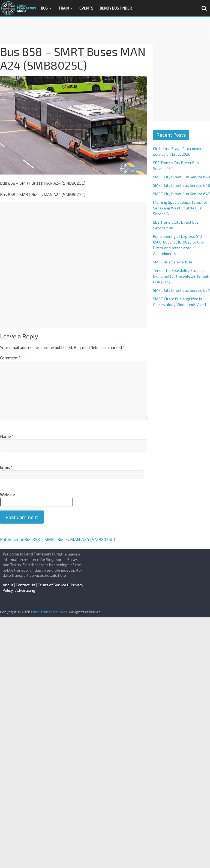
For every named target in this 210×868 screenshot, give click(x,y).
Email (6, 467)
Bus (44, 8)
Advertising (25, 590)
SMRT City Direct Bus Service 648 (181, 185)
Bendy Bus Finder (116, 8)
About (8, 585)
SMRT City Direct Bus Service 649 (181, 177)
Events (86, 8)
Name (7, 436)
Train (64, 8)
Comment (10, 358)
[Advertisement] (105, 31)
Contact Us (25, 585)
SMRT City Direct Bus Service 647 (181, 194)
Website (7, 494)
